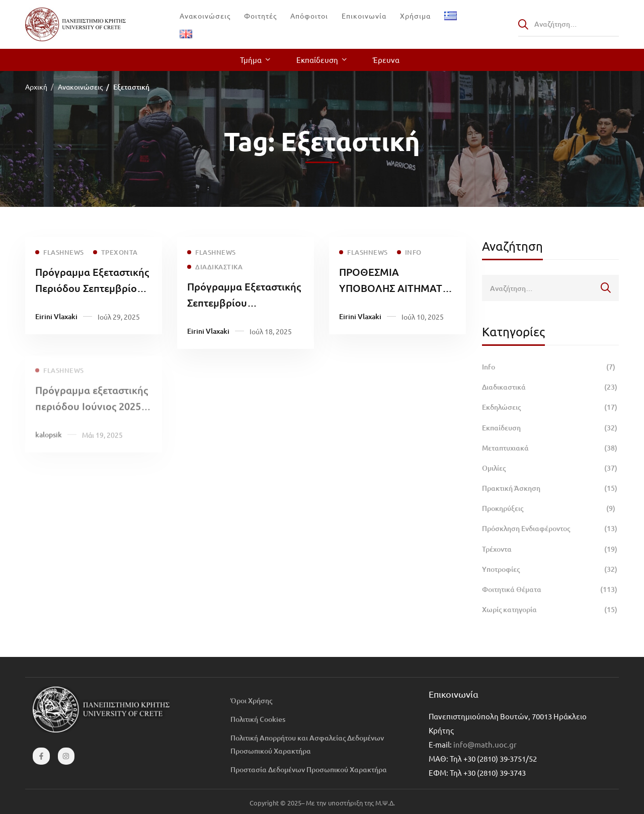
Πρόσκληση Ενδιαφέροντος (551, 529)
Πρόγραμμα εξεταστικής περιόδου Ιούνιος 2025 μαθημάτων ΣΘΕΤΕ (92, 412)
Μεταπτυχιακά (551, 448)
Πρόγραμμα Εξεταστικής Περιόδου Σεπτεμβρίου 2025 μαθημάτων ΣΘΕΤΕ (92, 288)
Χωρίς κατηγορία (551, 610)
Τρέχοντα (551, 549)
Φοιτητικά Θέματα (551, 589)
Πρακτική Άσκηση (551, 488)
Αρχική (36, 87)
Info (551, 367)
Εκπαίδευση (551, 428)
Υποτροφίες (551, 569)
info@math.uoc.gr (485, 744)
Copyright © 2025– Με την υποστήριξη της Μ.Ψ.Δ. (322, 803)
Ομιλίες (551, 468)
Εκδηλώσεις (551, 407)
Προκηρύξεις (551, 508)
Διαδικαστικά (551, 387)
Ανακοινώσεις (80, 87)
